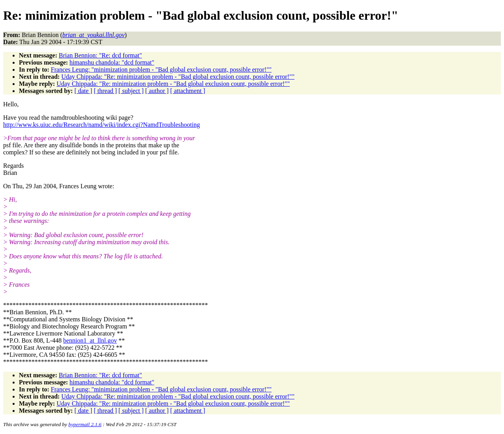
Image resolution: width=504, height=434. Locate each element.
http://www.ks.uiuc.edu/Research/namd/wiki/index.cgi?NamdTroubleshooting (102, 125)
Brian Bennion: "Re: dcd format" (100, 55)
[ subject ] (131, 91)
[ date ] (83, 91)
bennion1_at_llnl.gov (90, 340)
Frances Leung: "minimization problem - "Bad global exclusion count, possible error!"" (161, 70)
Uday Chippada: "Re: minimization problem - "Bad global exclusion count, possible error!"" (178, 77)
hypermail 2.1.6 (85, 424)
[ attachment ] (188, 91)
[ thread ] (105, 91)
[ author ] (157, 91)
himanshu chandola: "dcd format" (112, 62)
